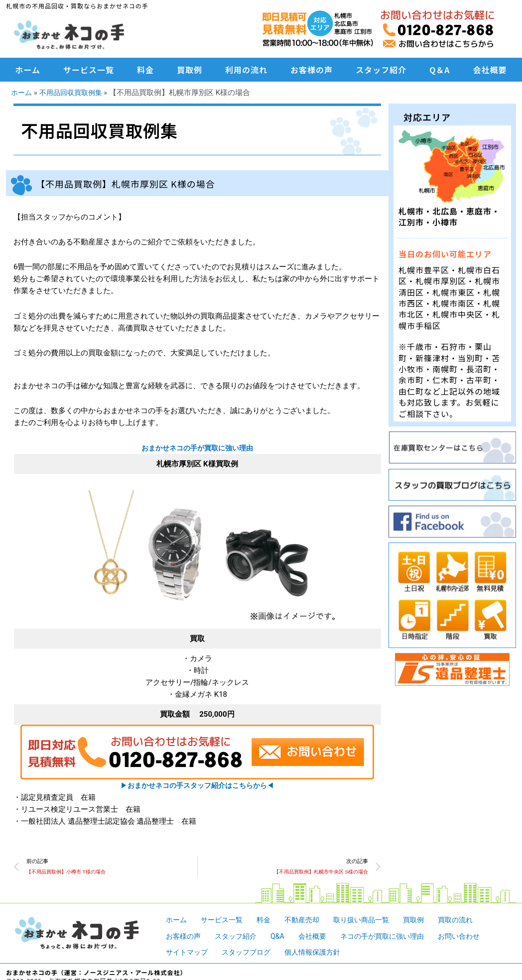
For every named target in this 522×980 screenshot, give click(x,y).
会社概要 (490, 70)
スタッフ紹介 (381, 70)
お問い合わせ (474, 937)
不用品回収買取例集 (74, 93)
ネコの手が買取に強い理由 (393, 937)
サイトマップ (188, 954)
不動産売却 (309, 921)
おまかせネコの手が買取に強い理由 (197, 448)
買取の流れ (470, 921)
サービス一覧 (89, 70)
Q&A (283, 937)
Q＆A (440, 70)
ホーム (28, 70)
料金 (145, 70)
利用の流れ (246, 70)
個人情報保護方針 (321, 954)
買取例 (190, 70)
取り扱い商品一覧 (371, 921)
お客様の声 (312, 70)
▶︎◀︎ (197, 785)
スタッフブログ (251, 954)
